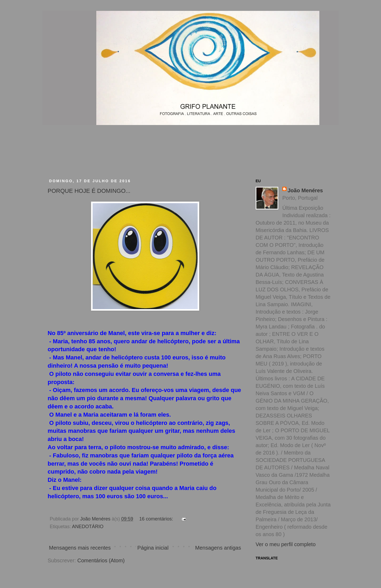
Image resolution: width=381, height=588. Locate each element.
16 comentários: (157, 519)
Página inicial (153, 548)
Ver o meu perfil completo (286, 544)
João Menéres (305, 190)
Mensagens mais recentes (80, 548)
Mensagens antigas (218, 548)
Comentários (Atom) (101, 560)
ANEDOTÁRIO (88, 527)
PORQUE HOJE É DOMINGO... (89, 191)
